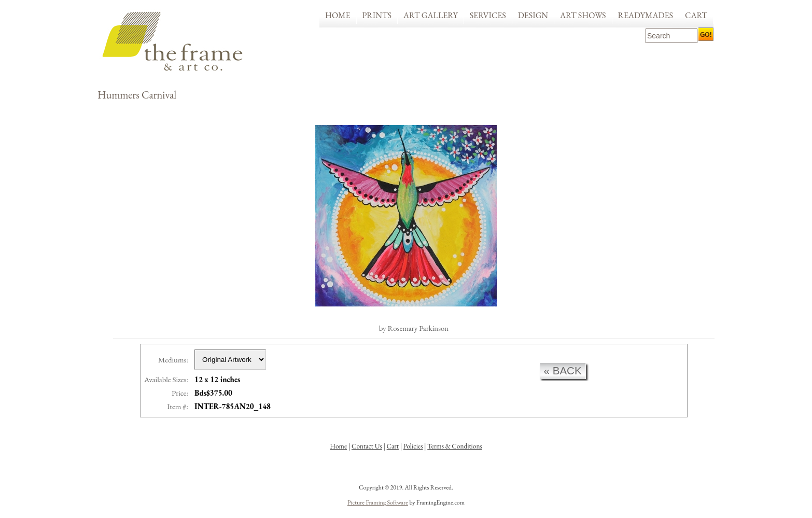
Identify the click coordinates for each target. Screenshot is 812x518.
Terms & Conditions (455, 446)
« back (563, 370)
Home (338, 15)
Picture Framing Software (378, 502)
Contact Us (367, 446)
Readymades (646, 15)
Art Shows (583, 15)
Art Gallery (431, 15)
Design (533, 15)
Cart (696, 15)
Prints (377, 15)
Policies (413, 446)
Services (488, 15)
